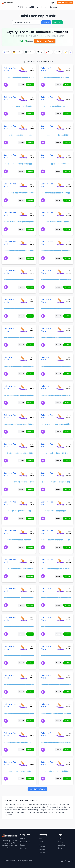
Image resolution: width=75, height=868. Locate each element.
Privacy (60, 842)
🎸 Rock (49, 52)
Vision (41, 844)
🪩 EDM (6, 52)
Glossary (42, 847)
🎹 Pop (40, 52)
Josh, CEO (42, 852)
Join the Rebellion (65, 3)
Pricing (41, 841)
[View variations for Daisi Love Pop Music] (23, 69)
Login (52, 3)
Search (46, 22)
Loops (44, 7)
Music (20, 7)
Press (41, 838)
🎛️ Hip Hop (29, 52)
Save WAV (30, 85)
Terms (60, 839)
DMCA (60, 848)
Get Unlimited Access (45, 41)
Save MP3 (22, 85)
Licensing (61, 845)
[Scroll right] (71, 52)
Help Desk (42, 849)
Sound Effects (32, 7)
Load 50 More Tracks (38, 789)
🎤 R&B (58, 52)
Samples (53, 7)
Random (57, 22)
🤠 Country (17, 52)
